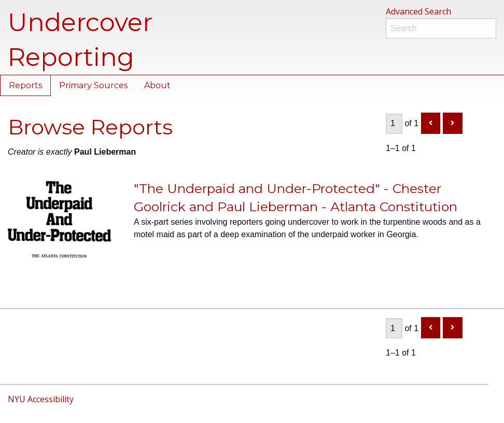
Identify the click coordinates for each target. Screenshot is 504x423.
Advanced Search (418, 11)
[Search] (441, 28)
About (157, 85)
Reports (25, 85)
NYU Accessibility (41, 399)
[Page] (394, 124)
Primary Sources (93, 85)
